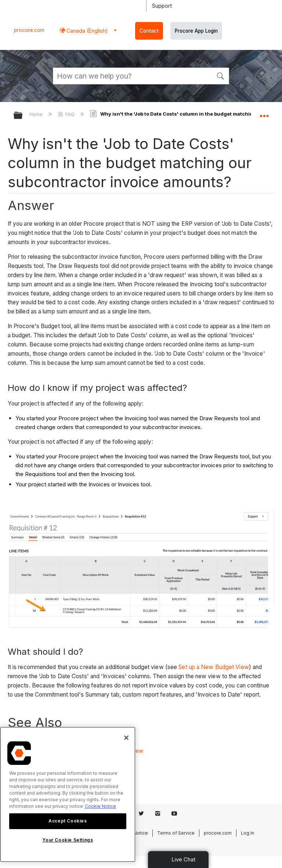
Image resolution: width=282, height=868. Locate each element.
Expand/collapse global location (264, 113)
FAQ (67, 114)
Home (37, 114)
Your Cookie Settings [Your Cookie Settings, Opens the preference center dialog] (68, 840)
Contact (149, 31)
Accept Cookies (68, 821)
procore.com (29, 30)
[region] (68, 794)
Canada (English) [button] (86, 31)
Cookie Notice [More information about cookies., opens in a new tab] (100, 806)
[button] (220, 75)
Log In (247, 833)
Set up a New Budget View (214, 667)
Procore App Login (196, 31)
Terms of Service (176, 833)
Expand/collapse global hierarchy (23, 116)
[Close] (126, 738)
